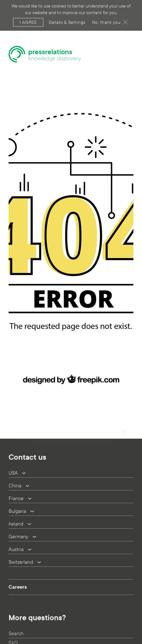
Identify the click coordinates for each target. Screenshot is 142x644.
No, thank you (110, 20)
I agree (28, 20)
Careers (18, 587)
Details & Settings (67, 20)
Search (16, 634)
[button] (124, 425)
